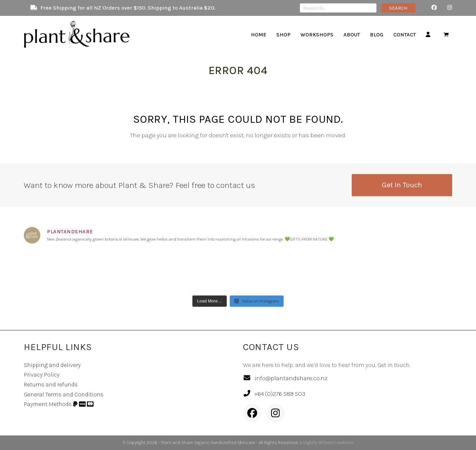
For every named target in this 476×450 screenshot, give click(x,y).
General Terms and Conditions (64, 394)
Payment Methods (59, 404)
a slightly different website (326, 443)
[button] (446, 34)
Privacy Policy (42, 375)
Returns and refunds (51, 384)
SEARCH (398, 8)
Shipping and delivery (52, 365)
